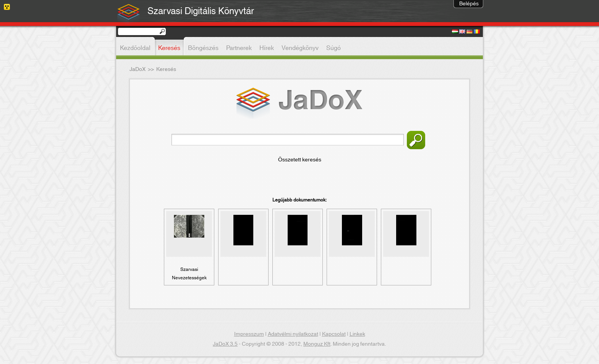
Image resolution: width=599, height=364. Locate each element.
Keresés (416, 140)
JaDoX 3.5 (225, 344)
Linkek (357, 334)
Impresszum (249, 334)
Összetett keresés (300, 160)
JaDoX (138, 69)
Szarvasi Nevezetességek (189, 274)
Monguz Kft (317, 344)
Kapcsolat (334, 334)
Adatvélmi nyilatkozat (293, 334)
